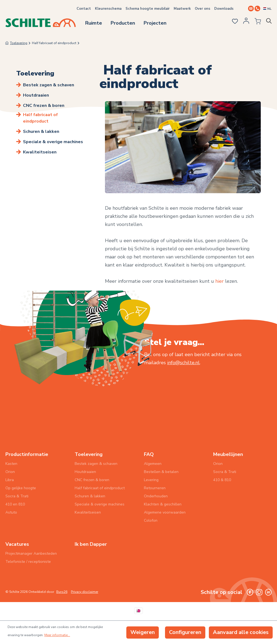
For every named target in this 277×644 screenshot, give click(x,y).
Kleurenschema (108, 9)
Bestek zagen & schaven (49, 85)
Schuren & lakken (41, 132)
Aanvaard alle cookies (241, 632)
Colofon (151, 520)
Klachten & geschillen (163, 504)
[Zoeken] (270, 22)
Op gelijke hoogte (21, 488)
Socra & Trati (17, 496)
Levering (151, 480)
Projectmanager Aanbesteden (31, 553)
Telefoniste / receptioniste (28, 562)
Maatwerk (182, 9)
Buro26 (62, 592)
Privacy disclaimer (85, 592)
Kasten (11, 464)
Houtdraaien (36, 95)
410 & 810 (222, 480)
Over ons (202, 9)
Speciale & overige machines (53, 142)
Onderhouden (156, 496)
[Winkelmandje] (257, 22)
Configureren (185, 632)
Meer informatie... (57, 635)
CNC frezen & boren (44, 106)
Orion (10, 472)
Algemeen (153, 464)
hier (220, 281)
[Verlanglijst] (234, 22)
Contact (84, 9)
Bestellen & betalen (161, 472)
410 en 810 (15, 504)
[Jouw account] (246, 22)
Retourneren (155, 488)
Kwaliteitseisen (40, 152)
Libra (10, 480)
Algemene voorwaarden (165, 512)
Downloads (224, 9)
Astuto (11, 512)
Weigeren (143, 632)
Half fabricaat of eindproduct (40, 118)
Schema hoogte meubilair (148, 9)
